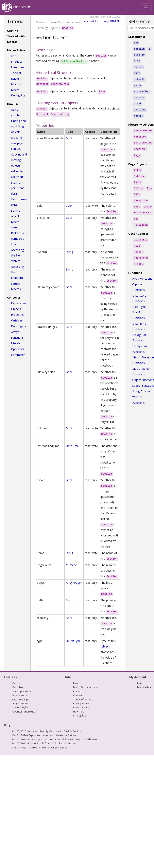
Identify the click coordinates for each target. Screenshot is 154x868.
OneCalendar (20, 695)
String (69, 252)
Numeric (71, 565)
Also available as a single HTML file (102, 21)
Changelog (79, 715)
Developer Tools (22, 691)
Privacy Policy (81, 703)
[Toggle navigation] (146, 7)
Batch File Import (22, 699)
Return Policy (81, 707)
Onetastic (17, 7)
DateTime (72, 446)
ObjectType (73, 641)
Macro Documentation (86, 687)
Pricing (77, 691)
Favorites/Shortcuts (23, 712)
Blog (76, 683)
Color (69, 206)
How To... (78, 712)
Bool (69, 138)
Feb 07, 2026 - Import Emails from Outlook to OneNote (43, 743)
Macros (16, 683)
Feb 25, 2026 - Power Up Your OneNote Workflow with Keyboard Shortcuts (55, 739)
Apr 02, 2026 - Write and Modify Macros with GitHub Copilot (46, 731)
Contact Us (79, 695)
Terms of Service (83, 699)
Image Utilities (20, 703)
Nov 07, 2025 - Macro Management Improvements (41, 747)
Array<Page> (74, 583)
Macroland (18, 687)
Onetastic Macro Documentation (57, 22)
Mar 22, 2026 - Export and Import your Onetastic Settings (45, 735)
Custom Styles (20, 707)
